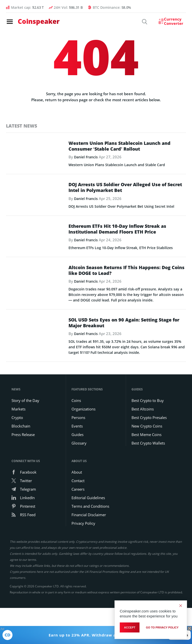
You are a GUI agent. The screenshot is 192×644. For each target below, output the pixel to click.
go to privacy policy (162, 627)
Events (77, 482)
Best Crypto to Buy (148, 457)
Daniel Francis (87, 157)
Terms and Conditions (90, 563)
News (16, 446)
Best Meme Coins (146, 491)
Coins (76, 457)
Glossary (79, 499)
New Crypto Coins (147, 482)
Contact (78, 537)
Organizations (83, 465)
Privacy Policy (83, 580)
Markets (18, 465)
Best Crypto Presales (149, 474)
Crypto (17, 474)
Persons (78, 474)
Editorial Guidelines (88, 554)
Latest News (21, 126)
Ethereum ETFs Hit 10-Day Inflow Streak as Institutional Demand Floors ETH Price (117, 253)
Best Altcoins (143, 465)
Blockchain (21, 482)
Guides (77, 491)
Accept (130, 627)
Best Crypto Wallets (148, 499)
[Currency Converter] (168, 22)
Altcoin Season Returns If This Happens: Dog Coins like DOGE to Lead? (126, 306)
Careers (78, 546)
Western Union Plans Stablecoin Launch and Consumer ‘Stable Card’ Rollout (119, 146)
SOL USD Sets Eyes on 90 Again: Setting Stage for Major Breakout (124, 359)
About (77, 528)
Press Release (23, 491)
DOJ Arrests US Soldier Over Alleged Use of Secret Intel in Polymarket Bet (125, 200)
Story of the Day (25, 457)
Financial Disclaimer (89, 571)
